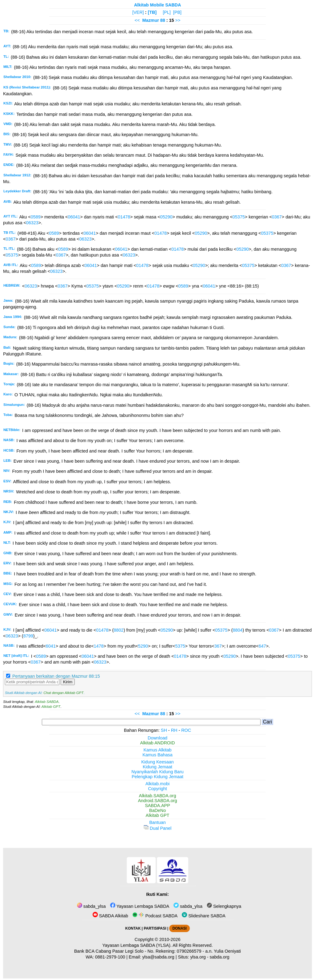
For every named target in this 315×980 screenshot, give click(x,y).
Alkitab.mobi (157, 784)
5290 (143, 646)
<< (137, 20)
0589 (36, 217)
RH (174, 730)
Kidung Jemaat (157, 767)
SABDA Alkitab (110, 916)
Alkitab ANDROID (158, 743)
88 (163, 20)
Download (157, 738)
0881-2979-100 (110, 957)
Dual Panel (157, 828)
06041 (74, 217)
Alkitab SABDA (47, 702)
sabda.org (220, 957)
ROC (186, 730)
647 (262, 646)
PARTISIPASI (155, 928)
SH (164, 730)
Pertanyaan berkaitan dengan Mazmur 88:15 (56, 676)
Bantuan (157, 822)
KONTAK (133, 928)
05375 (239, 217)
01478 (124, 217)
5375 (180, 646)
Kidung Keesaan (157, 762)
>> (178, 20)
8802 (119, 630)
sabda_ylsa (91, 906)
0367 (277, 217)
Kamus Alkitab (157, 750)
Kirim (68, 682)
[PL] (167, 12)
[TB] (152, 12)
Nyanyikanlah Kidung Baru (157, 772)
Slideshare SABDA (204, 916)
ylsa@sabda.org (158, 957)
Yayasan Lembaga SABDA (140, 906)
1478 (99, 646)
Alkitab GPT (51, 707)
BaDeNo (157, 810)
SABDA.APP (157, 806)
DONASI (179, 928)
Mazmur (150, 20)
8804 (238, 630)
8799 (28, 636)
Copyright (157, 789)
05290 (166, 217)
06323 (32, 223)
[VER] (138, 12)
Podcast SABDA (155, 916)
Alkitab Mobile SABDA (158, 5)
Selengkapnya (224, 906)
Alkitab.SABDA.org (158, 796)
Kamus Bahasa (157, 755)
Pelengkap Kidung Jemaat (157, 777)
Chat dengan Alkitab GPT (63, 693)
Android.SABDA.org (157, 801)
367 (218, 646)
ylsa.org (198, 957)
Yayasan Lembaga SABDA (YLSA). (137, 945)
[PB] (177, 12)
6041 (51, 646)
